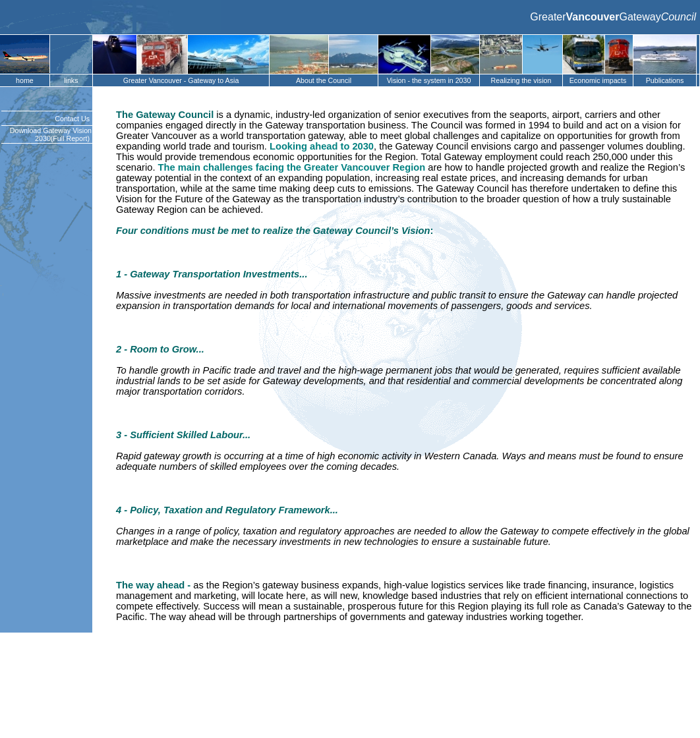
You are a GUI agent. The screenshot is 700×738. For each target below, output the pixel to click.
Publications (665, 80)
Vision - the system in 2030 (429, 80)
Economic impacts (598, 80)
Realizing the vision (521, 80)
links (71, 80)
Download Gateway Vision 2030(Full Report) (51, 134)
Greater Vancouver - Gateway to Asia (181, 80)
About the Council (324, 80)
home (25, 80)
